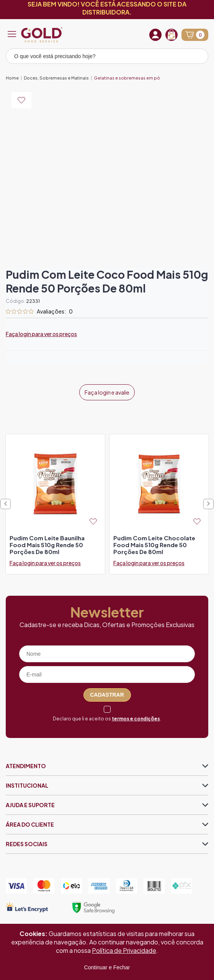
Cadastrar (107, 695)
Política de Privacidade (124, 950)
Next (208, 504)
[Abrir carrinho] (195, 35)
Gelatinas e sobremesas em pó (127, 78)
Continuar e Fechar (107, 967)
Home (12, 78)
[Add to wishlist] (93, 522)
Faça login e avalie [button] (107, 392)
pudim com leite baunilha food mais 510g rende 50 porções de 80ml (47, 545)
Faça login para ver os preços (41, 334)
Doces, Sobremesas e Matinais (56, 78)
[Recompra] (172, 35)
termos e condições (136, 719)
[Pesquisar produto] (197, 57)
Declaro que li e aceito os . (107, 719)
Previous (6, 504)
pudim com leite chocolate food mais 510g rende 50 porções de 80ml (154, 545)
